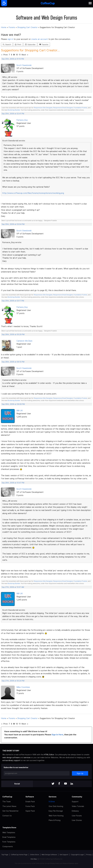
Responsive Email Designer (63, 108)
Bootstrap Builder (14, 110)
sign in (11, 39)
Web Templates (9, 832)
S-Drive (52, 802)
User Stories (77, 820)
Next (24, 55)
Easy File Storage (56, 811)
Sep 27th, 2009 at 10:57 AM (13, 587)
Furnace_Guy (22, 120)
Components (8, 846)
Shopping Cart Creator (27, 27)
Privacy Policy (55, 863)
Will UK (20, 411)
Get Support (64, 855)
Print (18, 45)
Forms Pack (30, 806)
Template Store (9, 828)
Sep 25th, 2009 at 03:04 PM (13, 224)
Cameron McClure (24, 341)
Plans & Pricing (55, 820)
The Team (7, 802)
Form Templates (9, 842)
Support (75, 802)
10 (17, 55)
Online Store (35, 855)
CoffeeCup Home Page (19, 855)
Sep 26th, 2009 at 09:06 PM (13, 404)
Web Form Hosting (56, 816)
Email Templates (9, 837)
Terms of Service (68, 863)
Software (30, 797)
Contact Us (7, 816)
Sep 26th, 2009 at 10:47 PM (13, 483)
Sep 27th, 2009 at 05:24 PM (13, 681)
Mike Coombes (23, 687)
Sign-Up (80, 773)
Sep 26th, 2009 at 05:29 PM (13, 334)
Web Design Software (49, 855)
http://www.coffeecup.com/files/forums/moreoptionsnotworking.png (33, 193)
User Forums (77, 816)
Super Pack (30, 811)
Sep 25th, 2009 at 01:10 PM (13, 59)
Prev (6, 55)
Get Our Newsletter (10, 811)
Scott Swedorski (24, 65)
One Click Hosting (56, 806)
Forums (12, 27)
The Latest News (9, 806)
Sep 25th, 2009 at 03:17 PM (13, 301)
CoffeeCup (7, 797)
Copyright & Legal (77, 855)
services (27, 757)
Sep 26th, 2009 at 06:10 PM (13, 362)
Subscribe (30, 45)
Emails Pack (30, 802)
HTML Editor (49, 755)
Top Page (5, 855)
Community (77, 797)
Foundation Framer (80, 108)
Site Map (34, 859)
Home (4, 27)
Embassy (75, 811)
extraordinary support (11, 760)
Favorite (44, 45)
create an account (40, 39)
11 (20, 55)
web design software (11, 757)
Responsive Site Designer (43, 108)
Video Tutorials (78, 806)
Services (53, 797)
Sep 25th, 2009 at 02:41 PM (13, 114)
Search (7, 45)
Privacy (89, 855)
